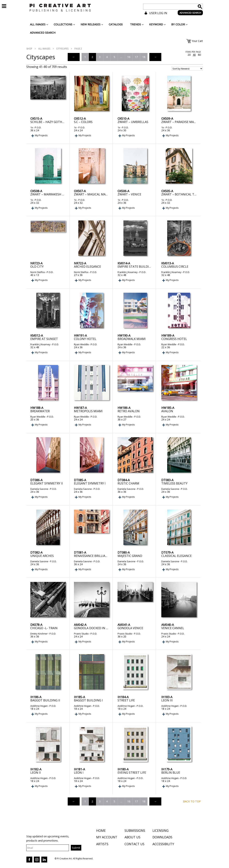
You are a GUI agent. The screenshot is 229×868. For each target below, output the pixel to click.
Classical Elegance (176, 556)
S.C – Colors (83, 122)
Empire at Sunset (44, 339)
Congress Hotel (174, 339)
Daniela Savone (39, 489)
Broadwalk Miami (132, 339)
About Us (132, 838)
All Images (44, 49)
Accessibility (163, 844)
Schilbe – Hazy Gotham (49, 122)
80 (199, 55)
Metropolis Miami (88, 411)
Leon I (79, 773)
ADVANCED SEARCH (190, 13)
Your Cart (197, 41)
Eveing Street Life (132, 773)
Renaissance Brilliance (93, 556)
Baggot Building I (88, 700)
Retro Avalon (129, 411)
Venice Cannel (173, 628)
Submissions (135, 831)
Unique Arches (42, 556)
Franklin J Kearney (128, 272)
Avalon (167, 411)
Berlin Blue (171, 773)
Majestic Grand (130, 556)
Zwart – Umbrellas (133, 122)
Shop (29, 49)
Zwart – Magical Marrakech (96, 194)
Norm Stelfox (38, 272)
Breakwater (40, 411)
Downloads (162, 838)
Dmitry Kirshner (39, 634)
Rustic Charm (128, 483)
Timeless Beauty (174, 483)
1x (32, 127)
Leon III (167, 700)
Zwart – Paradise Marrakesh (184, 122)
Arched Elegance (87, 267)
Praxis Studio (81, 634)
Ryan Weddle (81, 344)
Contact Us (134, 844)
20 (189, 55)
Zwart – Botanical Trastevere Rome (190, 194)
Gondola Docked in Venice (95, 628)
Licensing (160, 831)
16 (129, 57)
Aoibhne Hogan (39, 706)
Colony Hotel (85, 339)
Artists (102, 844)
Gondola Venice (130, 628)
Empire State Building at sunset (144, 267)
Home (101, 831)
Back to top (192, 801)
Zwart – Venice (129, 194)
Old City (37, 267)
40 (194, 55)
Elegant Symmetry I (90, 483)
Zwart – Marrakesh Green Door (56, 194)
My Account (107, 838)
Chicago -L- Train (44, 628)
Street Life (126, 700)
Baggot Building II (45, 700)
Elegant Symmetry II (47, 483)
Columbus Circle (175, 267)
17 (136, 57)
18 (144, 57)
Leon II (36, 773)
